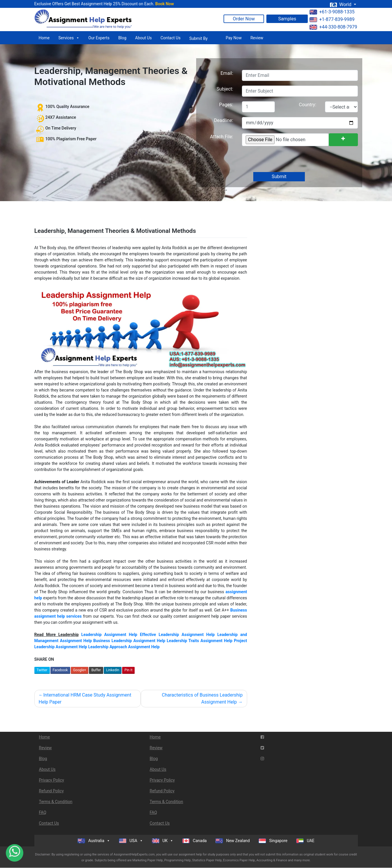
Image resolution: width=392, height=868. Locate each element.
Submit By (198, 38)
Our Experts (99, 38)
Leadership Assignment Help (109, 635)
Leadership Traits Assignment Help (199, 641)
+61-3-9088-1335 (332, 12)
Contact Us (171, 38)
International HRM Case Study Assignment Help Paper (85, 698)
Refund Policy (51, 791)
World (341, 5)
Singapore (273, 841)
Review (257, 38)
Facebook (60, 670)
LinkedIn (113, 670)
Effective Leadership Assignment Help (177, 635)
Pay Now (234, 38)
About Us (144, 38)
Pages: (226, 105)
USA (131, 841)
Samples (287, 19)
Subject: (225, 89)
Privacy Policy (52, 780)
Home (44, 38)
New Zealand (233, 841)
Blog (122, 38)
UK (163, 841)
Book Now (165, 4)
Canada (194, 841)
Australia (94, 841)
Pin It (128, 670)
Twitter (42, 670)
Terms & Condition (56, 802)
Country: (308, 105)
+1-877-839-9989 (332, 19)
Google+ (80, 670)
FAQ (43, 812)
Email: (227, 73)
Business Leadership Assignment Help (129, 641)
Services (69, 38)
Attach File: (222, 137)
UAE (305, 841)
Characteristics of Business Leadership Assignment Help (202, 698)
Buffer (96, 670)
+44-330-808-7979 (333, 27)
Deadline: (224, 120)
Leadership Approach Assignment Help (124, 647)
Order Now (244, 19)
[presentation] (286, 160)
